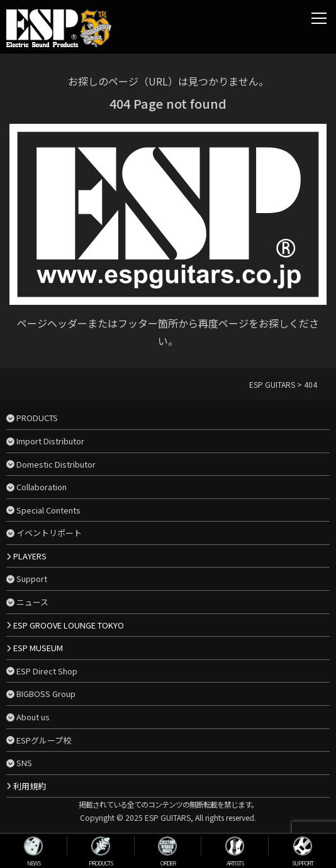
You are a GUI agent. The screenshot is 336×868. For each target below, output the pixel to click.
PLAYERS (30, 556)
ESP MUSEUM (38, 648)
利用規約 (30, 786)
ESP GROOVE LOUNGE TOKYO (69, 625)
